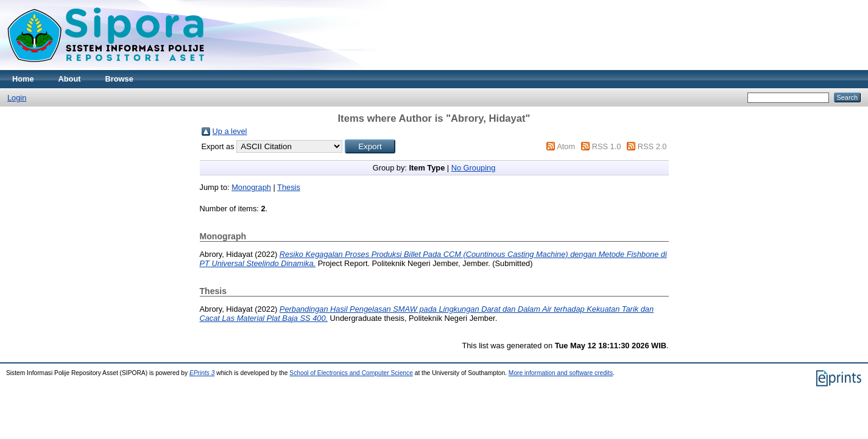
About (70, 79)
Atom (566, 146)
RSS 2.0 (652, 146)
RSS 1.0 (607, 146)
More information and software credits (561, 373)
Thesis (289, 187)
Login (17, 98)
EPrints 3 (202, 373)
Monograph (251, 187)
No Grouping (474, 168)
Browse (119, 79)
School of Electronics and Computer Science (351, 373)
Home (23, 79)
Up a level (230, 131)
